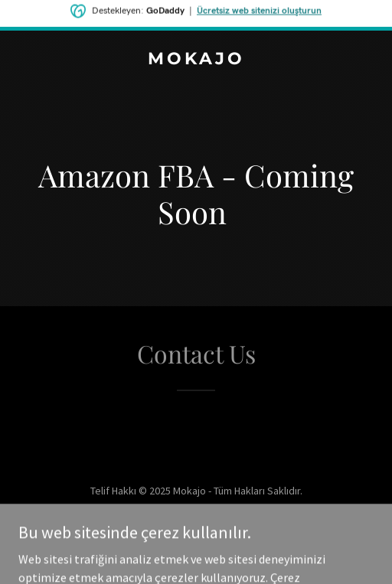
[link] (196, 60)
